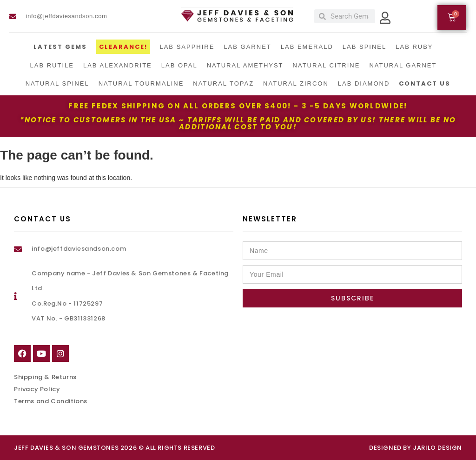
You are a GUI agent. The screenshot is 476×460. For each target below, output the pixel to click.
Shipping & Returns (45, 377)
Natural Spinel (57, 83)
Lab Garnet (247, 47)
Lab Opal (179, 65)
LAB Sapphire (187, 47)
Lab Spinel (364, 47)
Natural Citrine (327, 65)
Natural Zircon (296, 83)
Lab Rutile (52, 65)
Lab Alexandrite (118, 65)
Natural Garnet (403, 65)
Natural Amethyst (245, 65)
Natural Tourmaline (141, 83)
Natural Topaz (223, 83)
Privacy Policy (37, 389)
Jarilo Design (437, 448)
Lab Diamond (364, 83)
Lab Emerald (307, 47)
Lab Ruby (414, 47)
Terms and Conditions (51, 401)
